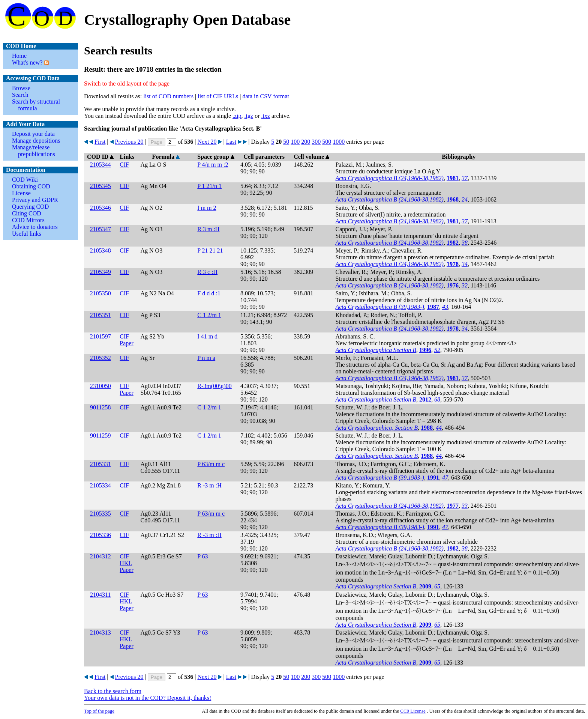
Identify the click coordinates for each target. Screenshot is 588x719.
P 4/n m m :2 (213, 165)
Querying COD (30, 207)
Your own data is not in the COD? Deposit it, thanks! (148, 698)
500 (327, 142)
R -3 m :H (209, 485)
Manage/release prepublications (34, 151)
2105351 (100, 315)
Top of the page (99, 711)
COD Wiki (25, 180)
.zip (237, 116)
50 (286, 142)
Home (19, 56)
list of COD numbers (168, 96)
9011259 (100, 435)
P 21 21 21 (210, 250)
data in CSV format (266, 96)
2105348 (100, 250)
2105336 (100, 535)
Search (20, 95)
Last (231, 142)
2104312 (100, 556)
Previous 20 (129, 142)
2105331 (100, 464)
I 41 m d (207, 336)
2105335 (100, 514)
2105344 (100, 165)
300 (316, 142)
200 (306, 142)
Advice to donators (35, 227)
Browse (21, 88)
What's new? (27, 62)
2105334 (100, 485)
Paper (126, 343)
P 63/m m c (211, 464)
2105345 (100, 186)
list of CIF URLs (218, 96)
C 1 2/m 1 (209, 315)
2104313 (100, 633)
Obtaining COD (31, 186)
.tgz (249, 116)
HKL (126, 563)
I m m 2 (207, 208)
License (21, 193)
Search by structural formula (36, 105)
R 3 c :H (207, 272)
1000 (339, 142)
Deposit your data (33, 134)
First (100, 142)
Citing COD (27, 213)
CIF (124, 165)
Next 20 (207, 142)
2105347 (100, 229)
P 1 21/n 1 (209, 186)
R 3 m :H (208, 229)
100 (295, 142)
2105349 (100, 272)
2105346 (100, 208)
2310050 (100, 386)
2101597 (100, 336)
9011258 (100, 407)
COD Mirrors (28, 220)
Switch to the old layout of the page (127, 83)
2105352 (100, 358)
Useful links (27, 234)
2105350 (100, 293)
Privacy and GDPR (35, 200)
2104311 (100, 595)
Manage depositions (36, 141)
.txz (265, 116)
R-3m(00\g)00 (214, 386)
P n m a (206, 358)
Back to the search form (113, 691)
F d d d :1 (209, 293)
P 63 (202, 556)
